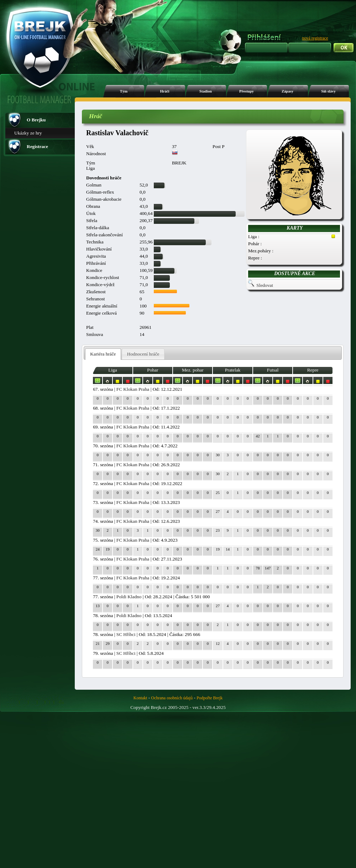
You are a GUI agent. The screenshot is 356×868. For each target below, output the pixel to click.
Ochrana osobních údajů (172, 698)
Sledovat (265, 285)
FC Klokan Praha (133, 389)
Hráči (164, 91)
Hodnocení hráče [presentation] (143, 354)
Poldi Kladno (129, 597)
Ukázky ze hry (28, 133)
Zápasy (287, 91)
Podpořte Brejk (210, 698)
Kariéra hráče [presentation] (103, 354)
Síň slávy (328, 91)
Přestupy (247, 91)
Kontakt (140, 698)
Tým (124, 91)
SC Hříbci (126, 634)
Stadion (206, 91)
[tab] (103, 354)
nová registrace (315, 38)
